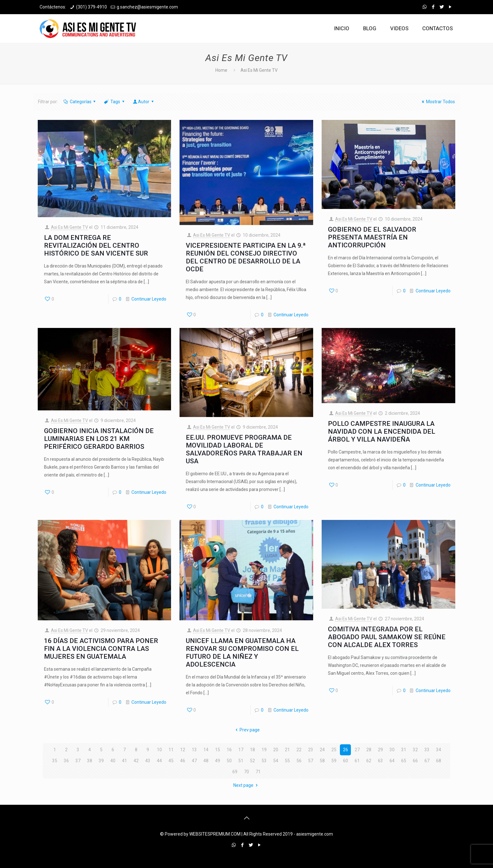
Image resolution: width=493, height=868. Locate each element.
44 (159, 761)
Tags (115, 102)
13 (194, 750)
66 (415, 761)
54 (276, 761)
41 (125, 761)
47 (194, 761)
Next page (246, 785)
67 (427, 761)
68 (439, 761)
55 (287, 761)
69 (235, 772)
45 (171, 761)
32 (415, 750)
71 (258, 772)
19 (264, 750)
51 (241, 761)
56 (299, 761)
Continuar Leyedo (149, 299)
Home (221, 70)
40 (113, 761)
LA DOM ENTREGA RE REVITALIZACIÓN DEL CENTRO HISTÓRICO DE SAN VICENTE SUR (96, 245)
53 (264, 761)
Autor (144, 102)
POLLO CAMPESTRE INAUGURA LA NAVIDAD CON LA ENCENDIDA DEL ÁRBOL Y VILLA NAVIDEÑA (382, 431)
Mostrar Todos (437, 102)
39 (101, 761)
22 (299, 750)
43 (148, 761)
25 (334, 750)
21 (287, 750)
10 (159, 750)
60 (346, 761)
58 (322, 761)
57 (311, 761)
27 (357, 750)
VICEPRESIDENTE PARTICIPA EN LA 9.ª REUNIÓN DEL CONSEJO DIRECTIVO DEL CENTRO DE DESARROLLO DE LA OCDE (246, 257)
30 (392, 750)
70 (246, 772)
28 (369, 750)
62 (369, 761)
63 (380, 761)
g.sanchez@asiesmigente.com (147, 7)
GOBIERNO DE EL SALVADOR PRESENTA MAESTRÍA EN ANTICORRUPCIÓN (372, 237)
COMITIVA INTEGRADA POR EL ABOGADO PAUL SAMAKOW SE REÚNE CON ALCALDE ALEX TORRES (387, 637)
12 (183, 750)
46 (183, 761)
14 (206, 750)
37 (78, 761)
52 (252, 761)
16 (229, 750)
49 (218, 761)
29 (380, 750)
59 (334, 761)
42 (136, 761)
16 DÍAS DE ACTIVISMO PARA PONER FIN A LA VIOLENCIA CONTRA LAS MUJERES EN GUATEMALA (101, 649)
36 (66, 761)
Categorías (80, 102)
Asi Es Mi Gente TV (69, 227)
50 (229, 761)
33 (427, 750)
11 (171, 750)
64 (392, 761)
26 (346, 750)
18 (252, 750)
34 (439, 750)
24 (322, 750)
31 (404, 750)
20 (276, 750)
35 (55, 761)
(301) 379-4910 (91, 7)
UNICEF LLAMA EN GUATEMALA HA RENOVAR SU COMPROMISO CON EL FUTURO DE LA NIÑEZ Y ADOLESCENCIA (242, 653)
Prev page (246, 730)
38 (90, 761)
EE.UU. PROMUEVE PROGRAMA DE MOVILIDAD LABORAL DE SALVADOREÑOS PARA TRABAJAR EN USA (244, 449)
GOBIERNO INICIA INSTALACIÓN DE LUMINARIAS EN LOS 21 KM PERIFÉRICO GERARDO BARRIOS (99, 439)
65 (404, 761)
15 (218, 750)
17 (241, 750)
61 (357, 761)
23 (311, 750)
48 (206, 761)
